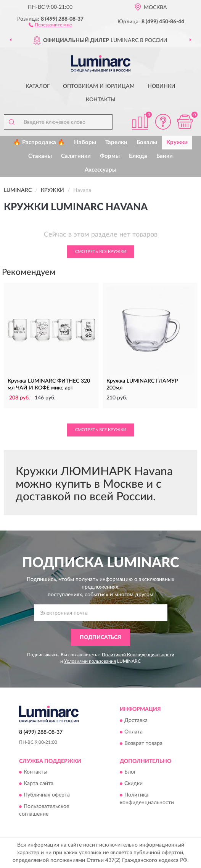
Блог (130, 772)
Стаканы (40, 156)
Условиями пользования (90, 661)
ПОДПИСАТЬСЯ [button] (100, 638)
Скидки (133, 784)
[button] (50, 24)
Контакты (101, 100)
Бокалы (147, 142)
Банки (165, 156)
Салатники (76, 156)
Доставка (136, 720)
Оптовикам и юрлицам (99, 86)
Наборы (85, 142)
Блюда (138, 156)
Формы (110, 156)
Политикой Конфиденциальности (138, 655)
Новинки (162, 86)
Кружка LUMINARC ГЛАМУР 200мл (142, 385)
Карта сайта (39, 784)
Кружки (177, 142)
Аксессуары (100, 170)
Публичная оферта (47, 795)
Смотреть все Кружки (101, 252)
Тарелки (116, 142)
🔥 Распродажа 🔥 (39, 142)
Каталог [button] (38, 86)
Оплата (133, 732)
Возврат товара (143, 743)
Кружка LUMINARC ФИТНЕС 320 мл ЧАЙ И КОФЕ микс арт (49, 385)
